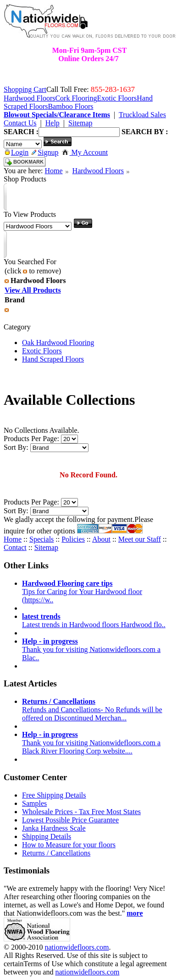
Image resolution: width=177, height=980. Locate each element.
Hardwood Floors (98, 171)
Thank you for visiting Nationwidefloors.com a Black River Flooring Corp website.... (91, 743)
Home (53, 171)
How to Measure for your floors (69, 845)
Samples (34, 803)
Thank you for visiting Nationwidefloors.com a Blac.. (91, 649)
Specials (41, 539)
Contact (15, 547)
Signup (45, 152)
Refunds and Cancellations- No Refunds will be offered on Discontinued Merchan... (92, 710)
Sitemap (46, 547)
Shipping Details (47, 836)
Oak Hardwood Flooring (58, 343)
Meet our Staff (140, 539)
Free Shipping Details (54, 795)
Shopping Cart (25, 89)
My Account (85, 152)
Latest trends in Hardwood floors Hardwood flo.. (94, 620)
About (101, 539)
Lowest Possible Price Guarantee (70, 820)
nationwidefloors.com (77, 947)
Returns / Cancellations (56, 853)
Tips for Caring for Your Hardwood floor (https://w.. (82, 592)
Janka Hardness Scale (54, 828)
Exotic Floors (42, 351)
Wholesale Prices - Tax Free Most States (81, 812)
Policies (73, 539)
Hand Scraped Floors (53, 359)
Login (17, 152)
